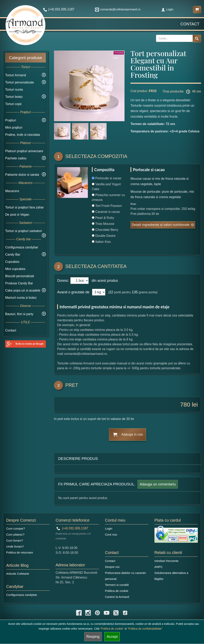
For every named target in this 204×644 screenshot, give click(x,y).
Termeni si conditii (117, 585)
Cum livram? (15, 540)
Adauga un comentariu (158, 484)
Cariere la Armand (117, 597)
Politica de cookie (117, 591)
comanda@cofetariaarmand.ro (118, 9)
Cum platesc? (15, 534)
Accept (112, 637)
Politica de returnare (20, 552)
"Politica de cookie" (112, 629)
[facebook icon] (79, 613)
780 (185, 404)
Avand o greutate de (73, 292)
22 (111, 292)
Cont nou (111, 534)
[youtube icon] (107, 613)
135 (135, 292)
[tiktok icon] (125, 613)
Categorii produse (25, 58)
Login (167, 9)
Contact (190, 24)
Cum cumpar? (16, 528)
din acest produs (104, 281)
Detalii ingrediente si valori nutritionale (161, 225)
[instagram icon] (88, 613)
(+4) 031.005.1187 (72, 528)
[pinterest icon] (97, 613)
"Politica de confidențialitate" (145, 629)
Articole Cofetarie (18, 574)
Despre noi (112, 567)
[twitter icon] (116, 613)
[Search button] (197, 39)
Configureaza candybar (22, 247)
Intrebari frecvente (166, 561)
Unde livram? (15, 546)
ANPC (159, 567)
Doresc (63, 281)
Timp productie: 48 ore (182, 92)
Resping (93, 637)
